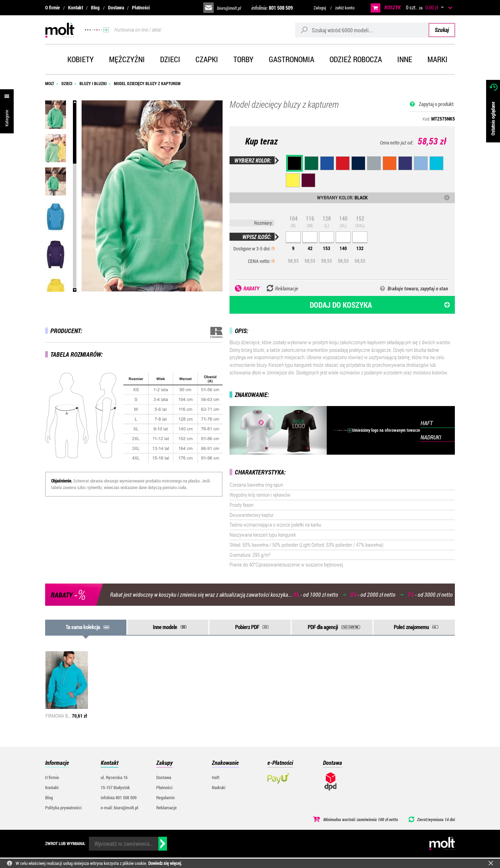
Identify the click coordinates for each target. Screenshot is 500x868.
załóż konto (345, 8)
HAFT (427, 423)
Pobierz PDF (247, 627)
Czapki (207, 59)
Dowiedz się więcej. (165, 863)
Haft (216, 777)
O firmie (52, 7)
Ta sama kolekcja (83, 627)
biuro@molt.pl (229, 8)
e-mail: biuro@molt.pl (119, 808)
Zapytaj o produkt (436, 104)
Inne (405, 59)
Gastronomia (291, 59)
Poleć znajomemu (411, 627)
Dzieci (170, 59)
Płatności (141, 7)
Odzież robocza (356, 59)
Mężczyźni (127, 59)
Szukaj (442, 30)
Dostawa (116, 7)
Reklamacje (166, 808)
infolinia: (272, 8)
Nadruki (219, 787)
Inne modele (165, 627)
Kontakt (76, 7)
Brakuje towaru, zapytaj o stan (418, 288)
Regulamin (165, 797)
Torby (243, 59)
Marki (437, 59)
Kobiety (81, 59)
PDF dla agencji (323, 627)
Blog (95, 7)
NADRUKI (431, 437)
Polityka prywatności (63, 808)
